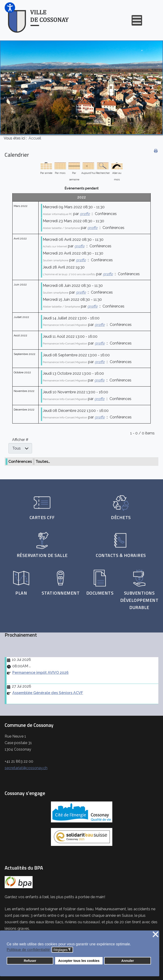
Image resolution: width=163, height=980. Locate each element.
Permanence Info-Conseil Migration (65, 325)
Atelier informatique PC (58, 214)
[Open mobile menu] (137, 20)
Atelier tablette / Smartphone (61, 228)
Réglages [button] (62, 950)
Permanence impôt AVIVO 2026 (40, 673)
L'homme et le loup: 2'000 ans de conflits (69, 274)
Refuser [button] (30, 961)
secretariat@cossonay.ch (26, 768)
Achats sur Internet (55, 246)
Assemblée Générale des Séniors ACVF (48, 693)
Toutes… (43, 462)
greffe (85, 214)
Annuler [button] (128, 961)
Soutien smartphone (56, 260)
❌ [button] (156, 935)
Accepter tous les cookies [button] (79, 961)
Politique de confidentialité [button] (28, 950)
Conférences (20, 462)
